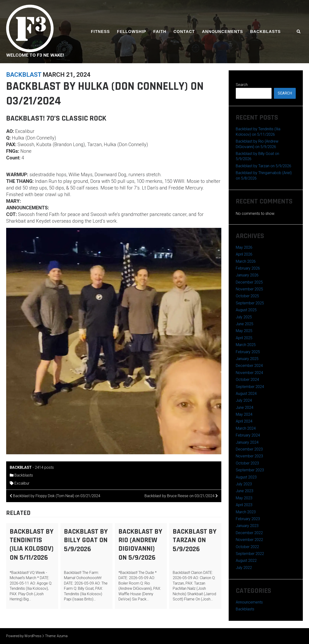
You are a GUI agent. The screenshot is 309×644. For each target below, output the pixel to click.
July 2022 (244, 568)
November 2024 (249, 373)
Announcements (222, 32)
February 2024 (248, 435)
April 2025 (244, 338)
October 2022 (247, 547)
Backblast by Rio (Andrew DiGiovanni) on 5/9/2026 (140, 545)
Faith (160, 32)
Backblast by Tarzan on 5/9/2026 (195, 540)
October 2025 (247, 296)
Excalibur (22, 483)
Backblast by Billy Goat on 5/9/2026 (86, 540)
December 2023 (249, 449)
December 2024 (249, 366)
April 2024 (244, 421)
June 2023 (245, 491)
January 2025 (247, 359)
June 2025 (245, 324)
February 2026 (248, 268)
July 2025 (244, 317)
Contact (184, 32)
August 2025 (246, 310)
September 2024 (250, 387)
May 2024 (244, 414)
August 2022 (246, 561)
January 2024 (247, 442)
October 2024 (247, 380)
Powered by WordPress (24, 636)
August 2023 (246, 477)
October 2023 (247, 463)
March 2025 (246, 345)
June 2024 (245, 408)
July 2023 (244, 484)
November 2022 (249, 540)
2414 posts (44, 467)
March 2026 (246, 261)
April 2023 (244, 505)
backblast (24, 75)
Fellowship (132, 32)
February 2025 (248, 352)
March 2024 (246, 428)
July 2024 (244, 400)
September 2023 (250, 470)
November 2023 (249, 456)
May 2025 (244, 331)
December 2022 (249, 533)
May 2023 (244, 498)
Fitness (100, 32)
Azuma (62, 636)
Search (242, 85)
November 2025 (249, 289)
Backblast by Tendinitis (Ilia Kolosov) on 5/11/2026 (32, 545)
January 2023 (247, 526)
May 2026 (244, 247)
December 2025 (249, 282)
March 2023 (246, 512)
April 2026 (244, 254)
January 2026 (247, 275)
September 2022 (250, 554)
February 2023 (248, 519)
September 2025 (250, 303)
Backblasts (265, 32)
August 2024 (246, 394)
